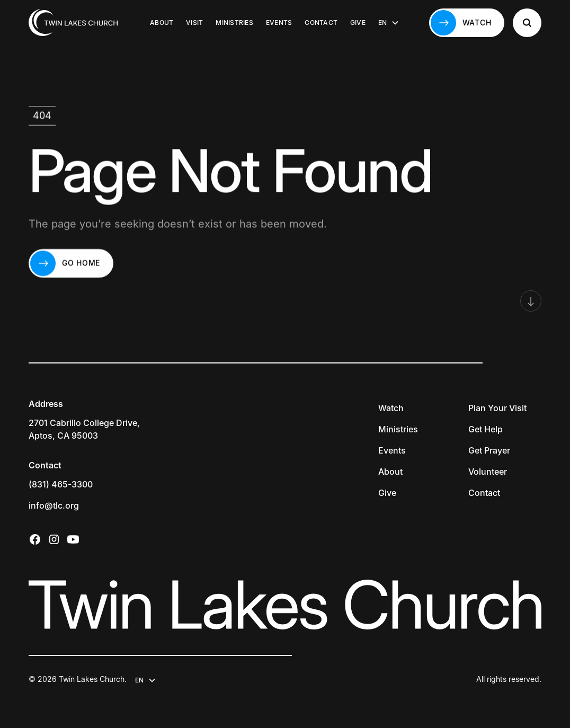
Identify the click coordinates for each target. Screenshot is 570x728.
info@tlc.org (54, 505)
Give (358, 23)
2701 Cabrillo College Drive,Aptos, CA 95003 (84, 429)
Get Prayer (489, 450)
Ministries (234, 23)
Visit (194, 23)
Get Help (486, 429)
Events (279, 23)
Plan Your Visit (497, 408)
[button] (389, 23)
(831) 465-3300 (61, 484)
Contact (321, 23)
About (162, 23)
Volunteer (488, 472)
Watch (391, 408)
